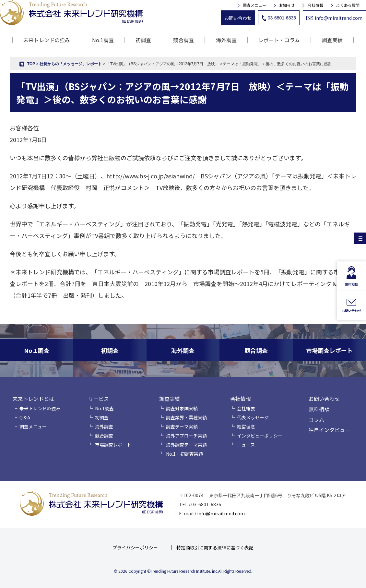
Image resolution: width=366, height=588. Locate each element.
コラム (316, 419)
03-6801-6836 (279, 18)
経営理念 (246, 426)
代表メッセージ (253, 417)
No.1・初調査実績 (184, 454)
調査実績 (170, 399)
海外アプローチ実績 (186, 436)
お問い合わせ (238, 18)
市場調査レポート (113, 445)
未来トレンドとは (33, 399)
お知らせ (287, 5)
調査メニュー (254, 5)
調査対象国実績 (182, 408)
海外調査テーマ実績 (186, 445)
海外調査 (226, 40)
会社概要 (246, 408)
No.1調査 (103, 40)
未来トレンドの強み (47, 40)
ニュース (246, 445)
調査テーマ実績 (182, 426)
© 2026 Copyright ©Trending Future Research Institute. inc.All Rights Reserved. (183, 571)
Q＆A (25, 417)
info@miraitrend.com (334, 18)
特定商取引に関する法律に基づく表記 (215, 547)
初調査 (143, 40)
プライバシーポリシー (135, 547)
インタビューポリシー (260, 436)
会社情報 (315, 5)
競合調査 (183, 40)
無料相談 (319, 409)
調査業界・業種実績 (186, 417)
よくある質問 (348, 5)
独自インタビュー (329, 430)
